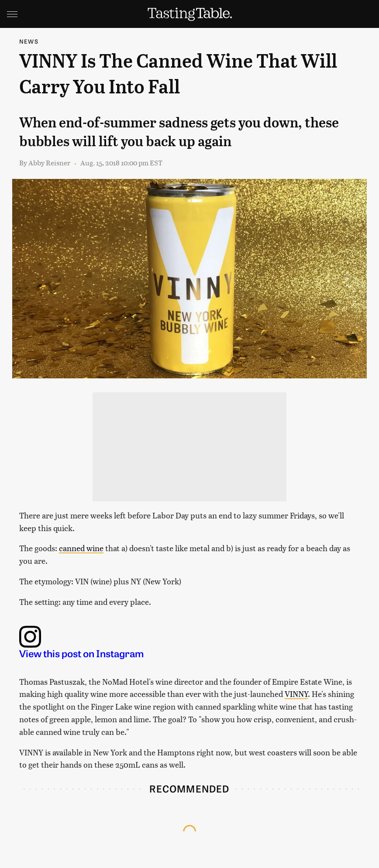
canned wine (81, 548)
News (29, 41)
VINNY (296, 694)
